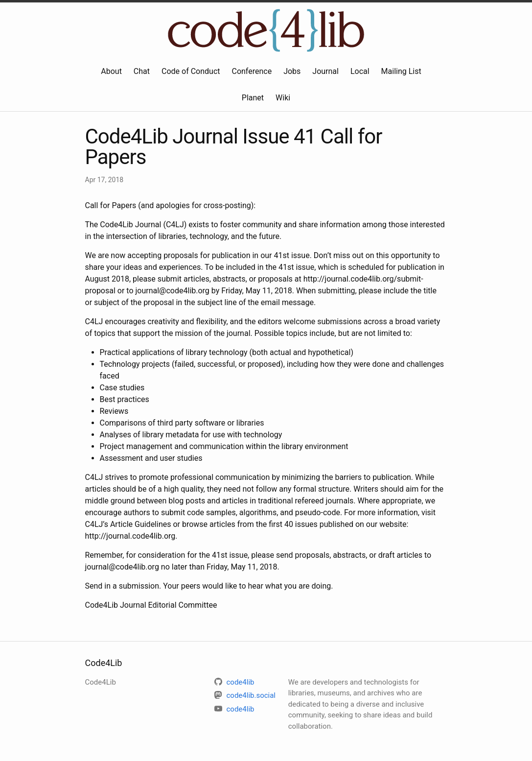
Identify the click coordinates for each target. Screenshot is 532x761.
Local (360, 71)
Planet (253, 98)
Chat (142, 71)
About (111, 71)
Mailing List (401, 71)
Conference (252, 71)
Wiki (283, 98)
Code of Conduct (191, 71)
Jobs (292, 71)
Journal (325, 71)
